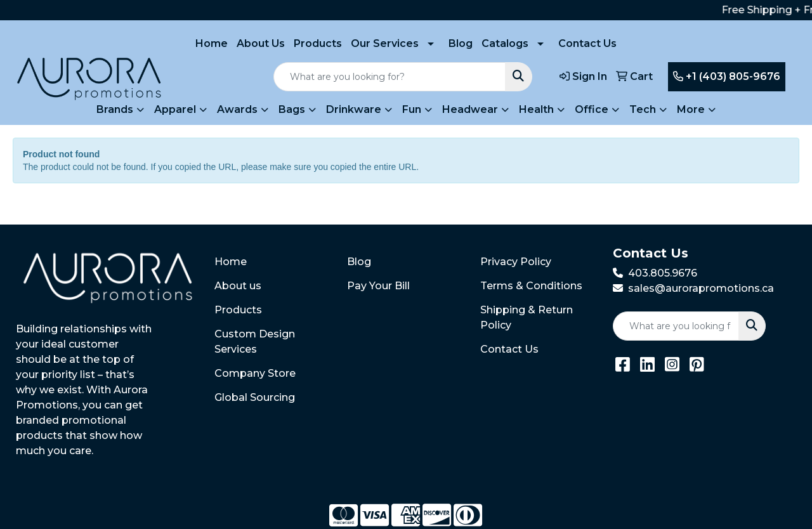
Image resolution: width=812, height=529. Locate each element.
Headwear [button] (470, 109)
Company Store (255, 373)
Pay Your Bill (378, 286)
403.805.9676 (663, 273)
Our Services (385, 43)
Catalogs (505, 43)
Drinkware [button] (354, 109)
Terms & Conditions (531, 286)
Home (212, 43)
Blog (461, 43)
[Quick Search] (390, 77)
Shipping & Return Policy (527, 317)
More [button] (691, 109)
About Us (261, 43)
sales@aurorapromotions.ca (701, 288)
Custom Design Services (255, 342)
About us (238, 286)
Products (318, 43)
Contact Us (587, 43)
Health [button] (536, 109)
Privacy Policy (516, 262)
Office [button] (592, 109)
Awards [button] (237, 109)
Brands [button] (115, 109)
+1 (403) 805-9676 (727, 76)
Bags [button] (292, 109)
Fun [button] (412, 109)
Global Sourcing (255, 397)
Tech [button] (643, 109)
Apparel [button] (175, 109)
